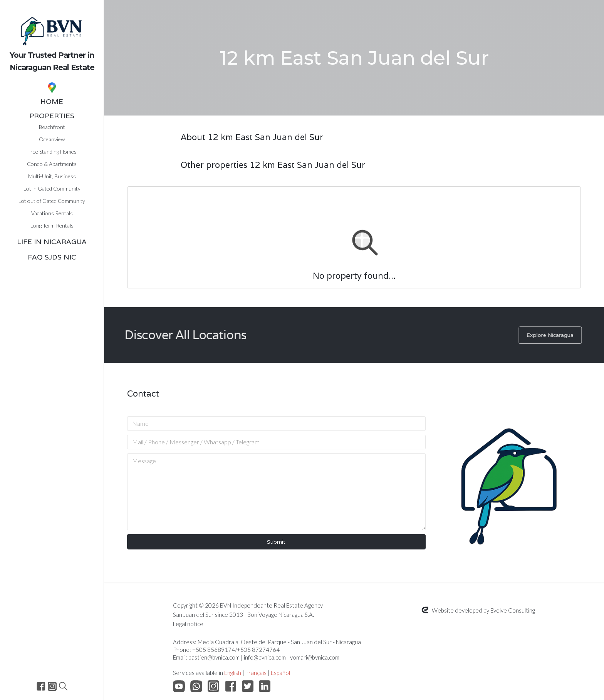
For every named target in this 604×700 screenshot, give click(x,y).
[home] (52, 38)
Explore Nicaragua (554, 335)
